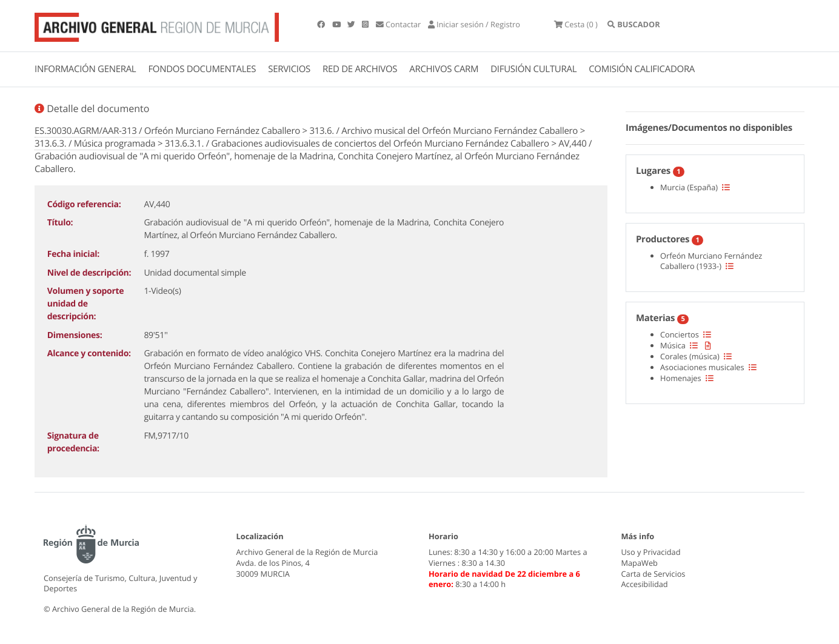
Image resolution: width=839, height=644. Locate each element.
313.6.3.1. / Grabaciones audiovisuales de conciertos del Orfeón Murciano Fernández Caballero (357, 144)
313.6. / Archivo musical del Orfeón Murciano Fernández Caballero (443, 131)
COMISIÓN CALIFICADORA (642, 69)
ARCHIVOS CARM (444, 69)
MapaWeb (640, 563)
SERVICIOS (289, 69)
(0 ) (576, 24)
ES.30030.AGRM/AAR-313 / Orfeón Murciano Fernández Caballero (167, 131)
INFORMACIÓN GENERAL (85, 69)
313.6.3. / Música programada (95, 144)
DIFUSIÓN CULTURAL (533, 69)
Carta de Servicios (653, 574)
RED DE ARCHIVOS (360, 69)
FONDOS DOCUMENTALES (202, 69)
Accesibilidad (645, 584)
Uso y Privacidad (651, 552)
